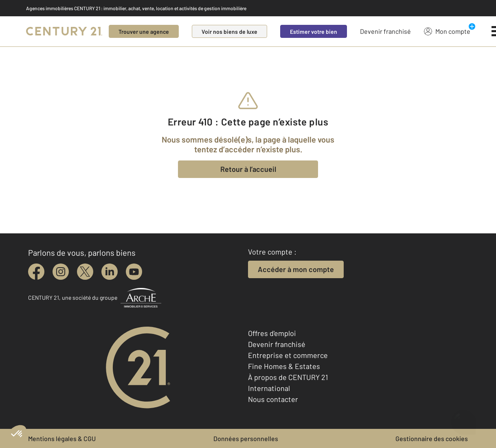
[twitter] (85, 272)
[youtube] (134, 272)
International (269, 388)
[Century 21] (64, 31)
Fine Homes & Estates (284, 366)
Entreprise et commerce (288, 355)
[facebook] (36, 272)
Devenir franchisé (385, 31)
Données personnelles (246, 438)
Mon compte (447, 31)
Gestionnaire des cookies (432, 438)
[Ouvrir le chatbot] (464, 418)
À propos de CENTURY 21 (288, 377)
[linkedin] (110, 272)
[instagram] (61, 272)
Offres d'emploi (272, 333)
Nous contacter (273, 399)
